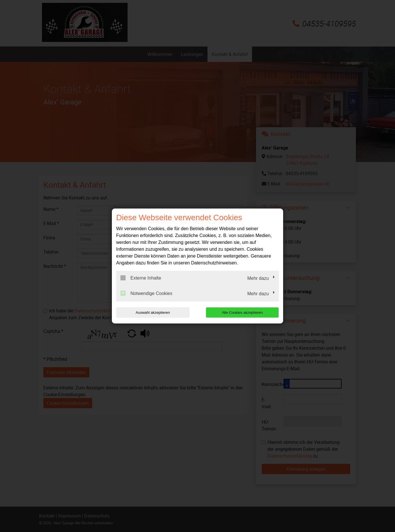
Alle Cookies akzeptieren (242, 312)
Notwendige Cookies (146, 293)
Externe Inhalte (141, 278)
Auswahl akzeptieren (153, 312)
